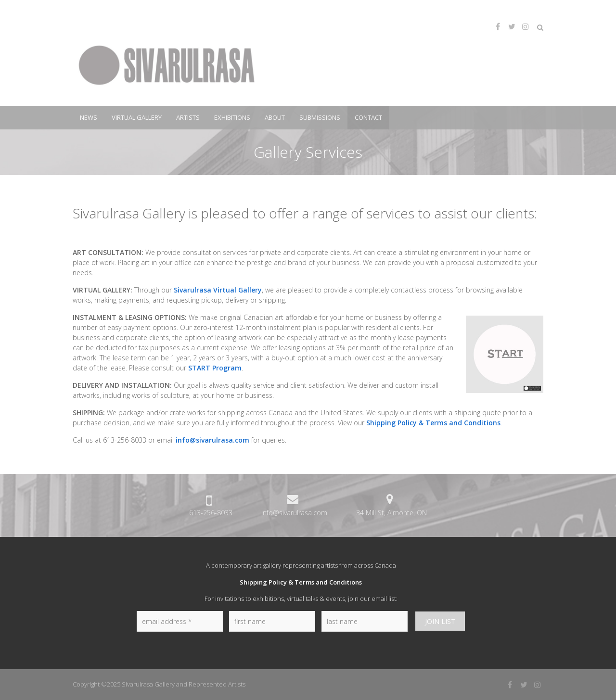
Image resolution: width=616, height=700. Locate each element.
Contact (368, 117)
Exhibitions (232, 117)
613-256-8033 (211, 513)
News (89, 117)
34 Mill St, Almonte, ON (391, 513)
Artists (188, 117)
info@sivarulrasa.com (212, 440)
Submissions (320, 117)
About (275, 117)
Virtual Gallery (137, 117)
